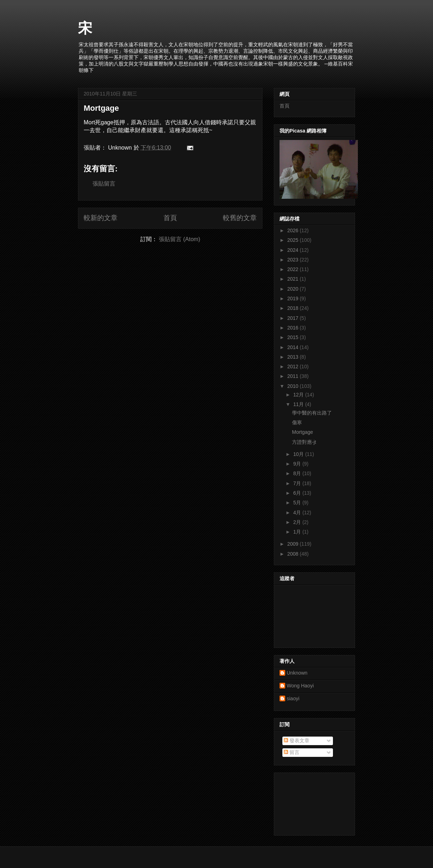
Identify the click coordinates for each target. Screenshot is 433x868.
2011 (294, 376)
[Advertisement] (312, 802)
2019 (294, 298)
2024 (294, 250)
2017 (294, 318)
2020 (294, 289)
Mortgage (101, 108)
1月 (298, 532)
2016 (294, 328)
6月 (298, 493)
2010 (294, 386)
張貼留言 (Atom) (179, 239)
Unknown (297, 673)
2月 (298, 522)
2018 (294, 308)
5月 (298, 503)
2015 (294, 337)
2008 (294, 554)
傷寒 (297, 422)
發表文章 (297, 740)
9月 (298, 464)
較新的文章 (101, 218)
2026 (294, 230)
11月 (299, 404)
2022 (294, 269)
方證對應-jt (304, 442)
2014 (294, 347)
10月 (299, 454)
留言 (292, 752)
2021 (294, 279)
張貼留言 (104, 184)
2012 (294, 367)
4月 (298, 513)
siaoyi (293, 698)
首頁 (170, 218)
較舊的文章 (240, 218)
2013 (294, 357)
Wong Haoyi (300, 686)
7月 (298, 483)
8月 (298, 473)
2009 (294, 544)
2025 (294, 240)
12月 (299, 395)
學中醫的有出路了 (312, 413)
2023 (294, 260)
